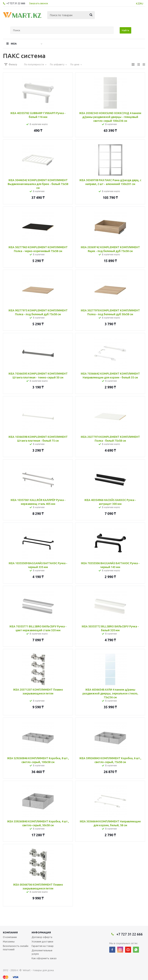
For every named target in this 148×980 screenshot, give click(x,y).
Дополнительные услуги (42, 952)
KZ (138, 3)
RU (142, 3)
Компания (10, 932)
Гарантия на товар (43, 946)
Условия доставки (42, 941)
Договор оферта (42, 937)
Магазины (9, 941)
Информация (41, 932)
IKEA (14, 44)
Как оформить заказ (44, 958)
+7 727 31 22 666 (16, 3)
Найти (125, 30)
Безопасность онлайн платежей (16, 948)
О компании (10, 937)
